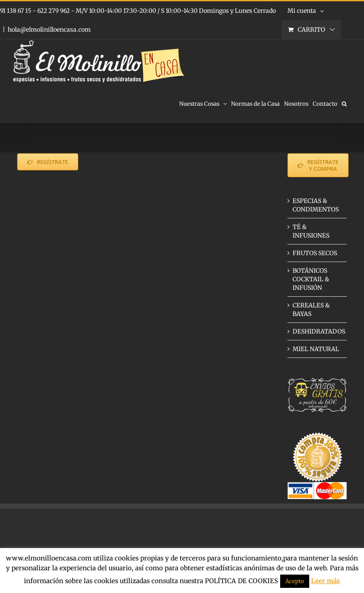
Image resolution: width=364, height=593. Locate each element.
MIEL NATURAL (316, 349)
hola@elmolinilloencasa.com (49, 30)
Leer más (326, 581)
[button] (344, 103)
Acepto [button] (295, 581)
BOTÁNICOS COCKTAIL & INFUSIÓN (311, 279)
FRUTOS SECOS (315, 253)
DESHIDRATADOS (319, 331)
